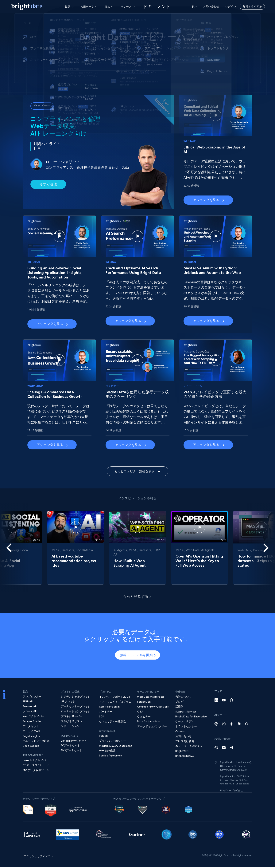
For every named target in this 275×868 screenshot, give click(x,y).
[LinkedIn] (216, 701)
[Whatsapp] (216, 749)
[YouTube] (224, 701)
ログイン (231, 6)
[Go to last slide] (14, 548)
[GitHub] (231, 701)
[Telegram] (231, 749)
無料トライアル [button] (252, 6)
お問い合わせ (211, 6)
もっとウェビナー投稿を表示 (137, 471)
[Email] (224, 749)
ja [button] (195, 6)
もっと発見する (137, 597)
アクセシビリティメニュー (40, 857)
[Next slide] (261, 548)
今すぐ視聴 (48, 183)
